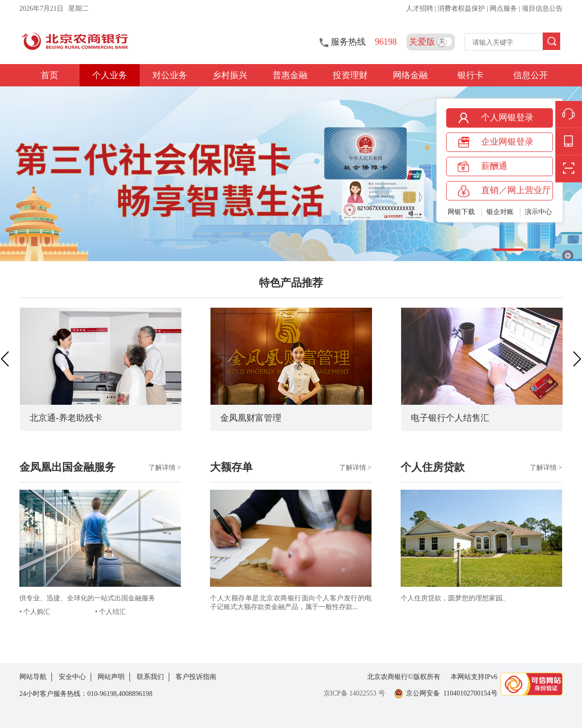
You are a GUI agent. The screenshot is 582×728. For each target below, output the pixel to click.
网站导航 (33, 677)
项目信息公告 (542, 8)
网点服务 (504, 8)
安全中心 (72, 677)
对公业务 (170, 75)
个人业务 (110, 75)
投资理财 (350, 75)
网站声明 (111, 677)
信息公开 (531, 75)
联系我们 (150, 677)
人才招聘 (420, 8)
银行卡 (470, 75)
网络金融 (410, 75)
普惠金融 (290, 75)
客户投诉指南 (196, 677)
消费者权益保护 (462, 8)
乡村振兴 (230, 75)
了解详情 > (165, 468)
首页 (49, 75)
